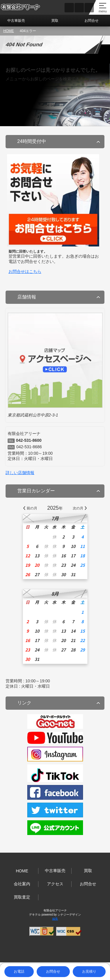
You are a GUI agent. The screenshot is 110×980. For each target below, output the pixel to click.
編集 (55, 919)
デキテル (35, 915)
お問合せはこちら (25, 271)
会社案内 (22, 884)
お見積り (89, 971)
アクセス (55, 884)
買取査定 (22, 897)
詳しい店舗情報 (20, 473)
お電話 (19, 971)
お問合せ (92, 21)
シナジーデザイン (69, 915)
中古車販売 (16, 21)
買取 (55, 21)
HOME (9, 31)
